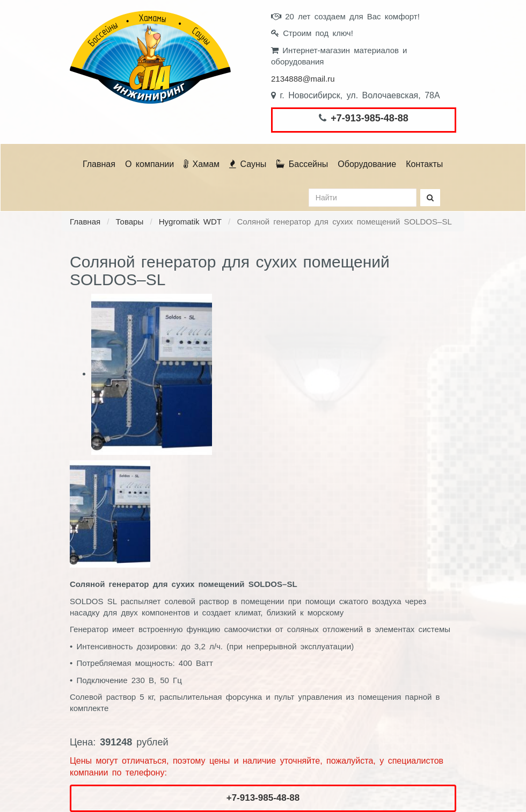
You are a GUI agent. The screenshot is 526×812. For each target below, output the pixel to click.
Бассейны (302, 164)
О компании (149, 164)
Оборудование (367, 164)
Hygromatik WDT (190, 222)
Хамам (202, 164)
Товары (130, 222)
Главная (99, 164)
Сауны (248, 164)
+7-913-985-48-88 (370, 118)
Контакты (424, 164)
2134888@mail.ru (303, 79)
